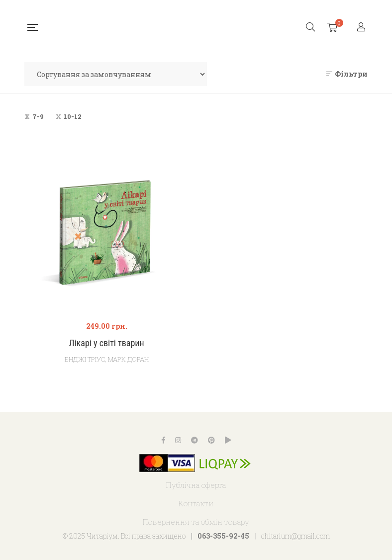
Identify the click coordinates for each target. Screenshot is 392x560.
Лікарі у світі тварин (106, 343)
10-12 (73, 116)
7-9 (38, 116)
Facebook (163, 440)
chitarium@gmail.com (295, 536)
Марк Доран (128, 359)
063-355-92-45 (223, 536)
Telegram (195, 440)
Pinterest (211, 440)
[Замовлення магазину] (116, 74)
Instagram (178, 440)
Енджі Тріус (85, 359)
